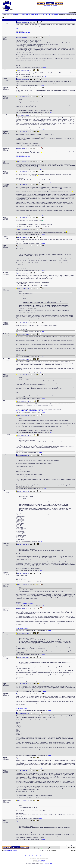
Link (17, 29)
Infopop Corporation (41, 860)
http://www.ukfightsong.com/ (23, 33)
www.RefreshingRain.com (37, 410)
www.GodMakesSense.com (23, 410)
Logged (49, 35)
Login (14, 14)
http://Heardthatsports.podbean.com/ (25, 604)
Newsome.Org (48, 864)
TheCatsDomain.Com (37, 856)
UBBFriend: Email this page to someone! (12, 18)
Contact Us (28, 856)
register (18, 14)
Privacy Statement (48, 856)
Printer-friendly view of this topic (10, 851)
